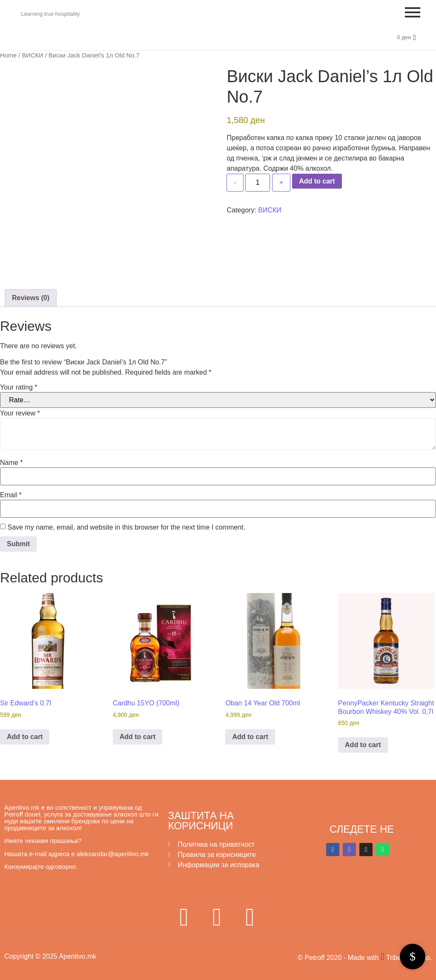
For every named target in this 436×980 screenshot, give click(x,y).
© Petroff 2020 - (323, 958)
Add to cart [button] (25, 737)
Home (8, 55)
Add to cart (317, 181)
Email (11, 495)
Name (11, 463)
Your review (20, 413)
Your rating (19, 387)
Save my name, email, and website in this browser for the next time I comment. (126, 527)
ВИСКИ (33, 55)
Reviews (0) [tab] (31, 298)
